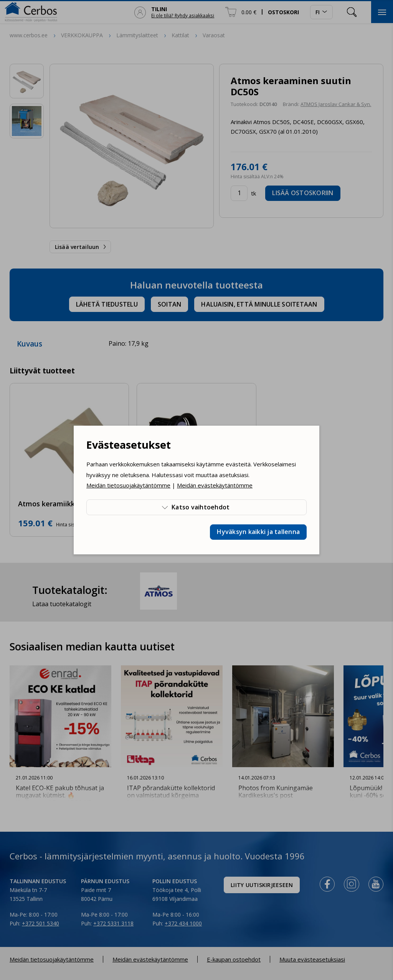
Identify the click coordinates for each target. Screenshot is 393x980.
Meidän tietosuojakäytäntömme (128, 485)
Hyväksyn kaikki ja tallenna (258, 532)
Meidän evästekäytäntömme (215, 485)
